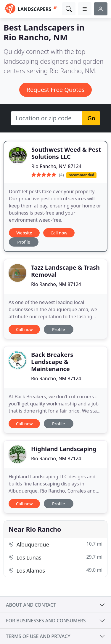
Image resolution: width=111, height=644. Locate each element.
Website (24, 233)
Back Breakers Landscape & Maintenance (52, 362)
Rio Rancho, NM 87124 (56, 166)
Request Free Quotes (56, 90)
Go (91, 118)
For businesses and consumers (46, 621)
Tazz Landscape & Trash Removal (65, 271)
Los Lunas (55, 557)
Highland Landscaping (64, 449)
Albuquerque (55, 544)
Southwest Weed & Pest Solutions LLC (66, 153)
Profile (24, 242)
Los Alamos (55, 570)
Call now (59, 233)
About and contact (31, 605)
